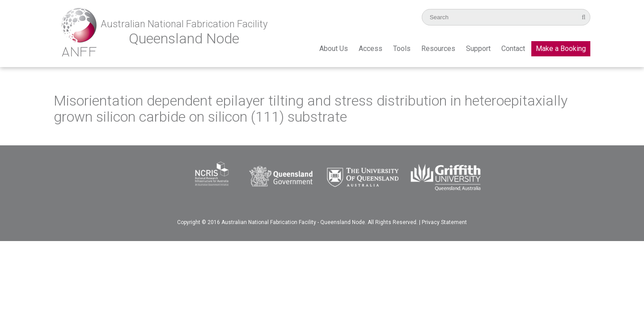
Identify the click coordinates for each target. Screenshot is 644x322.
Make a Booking (561, 49)
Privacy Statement (444, 222)
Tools (402, 49)
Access (371, 49)
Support (478, 49)
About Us (334, 49)
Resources (438, 49)
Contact (513, 49)
